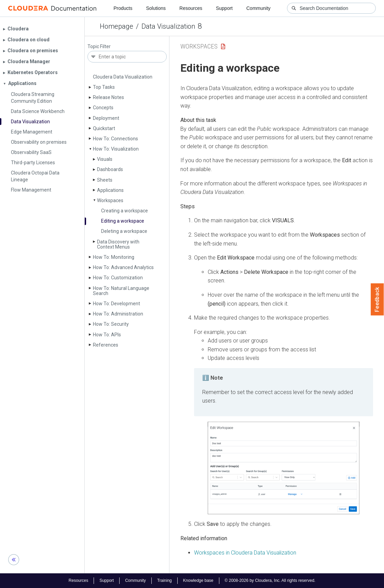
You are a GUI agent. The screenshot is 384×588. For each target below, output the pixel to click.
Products (123, 8)
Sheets (105, 180)
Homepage (116, 26)
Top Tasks (104, 87)
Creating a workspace (125, 211)
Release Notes (108, 97)
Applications (110, 190)
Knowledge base (198, 580)
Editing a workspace (123, 221)
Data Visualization (168, 26)
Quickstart (104, 128)
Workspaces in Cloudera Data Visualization (245, 553)
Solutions (156, 8)
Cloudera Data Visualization (123, 77)
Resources (191, 8)
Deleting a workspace (124, 231)
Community (258, 8)
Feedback (377, 299)
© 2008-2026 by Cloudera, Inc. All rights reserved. (270, 580)
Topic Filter (99, 47)
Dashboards (110, 169)
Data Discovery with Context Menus (118, 244)
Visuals (105, 159)
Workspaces (110, 200)
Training (164, 580)
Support (224, 8)
